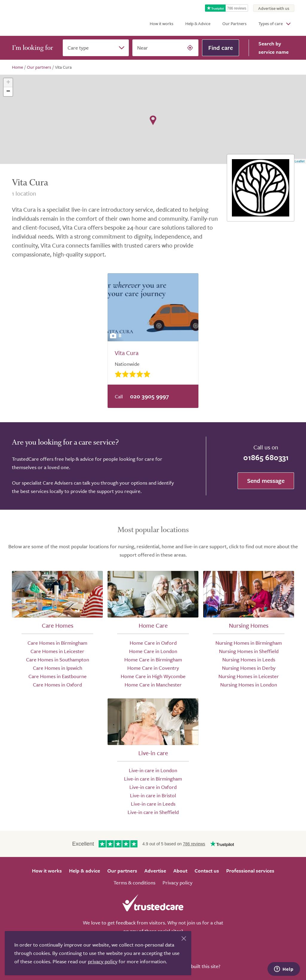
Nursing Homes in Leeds (249, 659)
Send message (266, 481)
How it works (162, 23)
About (180, 871)
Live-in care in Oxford (153, 787)
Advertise (155, 871)
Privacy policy (178, 883)
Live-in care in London (153, 770)
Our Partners (234, 23)
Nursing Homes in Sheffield (249, 651)
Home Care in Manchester (153, 685)
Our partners (122, 871)
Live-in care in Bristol (153, 795)
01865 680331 (266, 457)
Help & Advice (198, 23)
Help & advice (85, 871)
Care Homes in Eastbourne (58, 676)
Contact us (207, 871)
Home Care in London (153, 651)
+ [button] (8, 83)
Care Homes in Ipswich (58, 668)
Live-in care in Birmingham (153, 779)
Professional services (250, 871)
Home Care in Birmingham (153, 659)
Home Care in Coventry (153, 668)
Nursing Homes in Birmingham (249, 643)
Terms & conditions (134, 883)
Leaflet (300, 161)
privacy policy (103, 961)
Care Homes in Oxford (57, 685)
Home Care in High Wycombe (153, 676)
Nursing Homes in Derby (249, 668)
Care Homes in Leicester (57, 651)
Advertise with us (274, 8)
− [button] (8, 92)
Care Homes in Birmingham (57, 643)
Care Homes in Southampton (58, 659)
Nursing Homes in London (249, 685)
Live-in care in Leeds (153, 804)
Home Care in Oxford (153, 643)
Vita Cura (127, 353)
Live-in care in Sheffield (153, 812)
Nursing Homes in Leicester (249, 676)
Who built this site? (200, 966)
